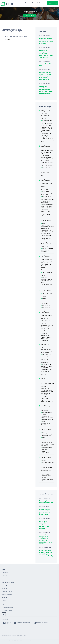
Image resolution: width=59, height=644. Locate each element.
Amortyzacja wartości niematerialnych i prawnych (16, 37)
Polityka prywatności (7, 595)
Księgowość (5, 573)
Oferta (21, 3)
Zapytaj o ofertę (53, 3)
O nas (27, 3)
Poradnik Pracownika (7, 610)
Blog (33, 3)
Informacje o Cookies (7, 591)
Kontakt (39, 3)
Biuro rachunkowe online (8, 582)
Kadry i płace (5, 576)
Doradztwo (4, 579)
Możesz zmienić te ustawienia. (31, 642)
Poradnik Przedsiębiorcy (8, 607)
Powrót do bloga (30, 16)
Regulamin (4, 588)
